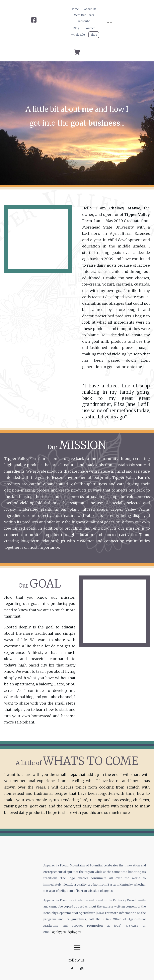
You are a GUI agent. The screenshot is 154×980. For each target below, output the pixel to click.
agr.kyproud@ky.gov (66, 932)
